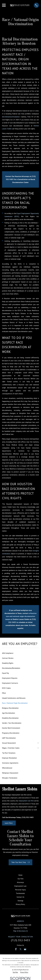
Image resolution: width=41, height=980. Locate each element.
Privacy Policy (20, 904)
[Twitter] (20, 949)
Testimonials (20, 893)
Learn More (9, 823)
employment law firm (26, 801)
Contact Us (20, 897)
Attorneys (20, 882)
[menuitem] (20, 653)
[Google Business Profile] (25, 949)
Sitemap (20, 901)
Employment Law (20, 886)
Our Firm (20, 879)
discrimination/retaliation (11, 117)
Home (20, 875)
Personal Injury (20, 890)
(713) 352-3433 (20, 940)
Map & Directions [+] (20, 931)
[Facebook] (16, 949)
